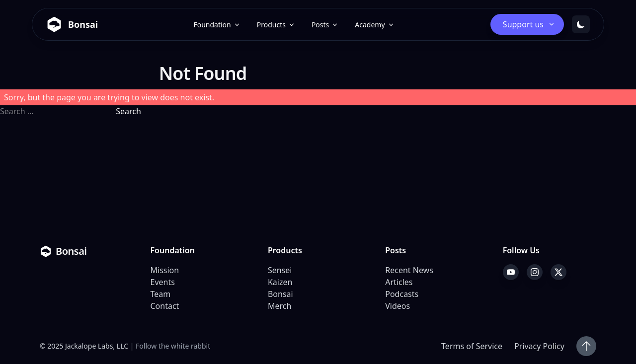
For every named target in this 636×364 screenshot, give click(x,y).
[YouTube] (511, 272)
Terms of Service (472, 346)
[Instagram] (535, 272)
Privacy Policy (539, 346)
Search (128, 111)
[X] (558, 272)
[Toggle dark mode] (581, 24)
